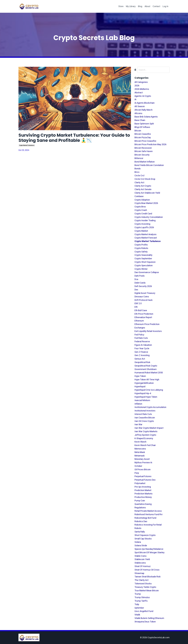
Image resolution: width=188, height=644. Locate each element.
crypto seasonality (143, 255)
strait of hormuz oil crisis (147, 570)
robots (138, 528)
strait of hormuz (143, 566)
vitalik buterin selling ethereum (149, 618)
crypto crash (141, 210)
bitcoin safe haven (144, 151)
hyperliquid (140, 386)
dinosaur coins (142, 297)
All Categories (141, 82)
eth (136, 307)
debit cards (140, 283)
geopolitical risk (142, 362)
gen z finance (141, 352)
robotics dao (141, 521)
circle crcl (139, 175)
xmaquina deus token (145, 622)
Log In (165, 6)
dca (136, 279)
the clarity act (141, 580)
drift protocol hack (144, 300)
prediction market (143, 490)
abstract (139, 93)
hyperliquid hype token (146, 397)
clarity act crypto (143, 186)
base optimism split (144, 124)
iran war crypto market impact (149, 428)
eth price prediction (144, 314)
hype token (140, 376)
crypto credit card (143, 214)
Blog (140, 6)
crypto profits (141, 245)
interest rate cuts (143, 414)
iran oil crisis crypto (144, 421)
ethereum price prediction (147, 324)
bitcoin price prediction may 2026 (150, 144)
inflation (138, 404)
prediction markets (144, 494)
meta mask (140, 452)
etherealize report (143, 317)
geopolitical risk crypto (146, 366)
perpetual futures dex (145, 480)
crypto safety (141, 252)
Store (121, 6)
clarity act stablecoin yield (147, 193)
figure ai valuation (143, 345)
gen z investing (142, 355)
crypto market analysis (145, 234)
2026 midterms (142, 89)
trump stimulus (142, 597)
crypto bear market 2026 (146, 203)
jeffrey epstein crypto (145, 435)
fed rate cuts (141, 338)
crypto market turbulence (27, 145)
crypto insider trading (145, 220)
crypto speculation (144, 265)
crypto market (141, 231)
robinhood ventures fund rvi (148, 514)
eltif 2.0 (138, 303)
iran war (138, 424)
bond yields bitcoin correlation (149, 165)
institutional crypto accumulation (150, 407)
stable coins (141, 556)
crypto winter (141, 269)
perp (137, 473)
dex (136, 290)
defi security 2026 (143, 286)
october (138, 466)
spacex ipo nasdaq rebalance (149, 549)
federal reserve (142, 341)
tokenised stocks (143, 584)
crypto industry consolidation (149, 217)
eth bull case (141, 310)
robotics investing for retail (148, 525)
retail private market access (148, 511)
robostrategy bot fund (145, 518)
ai (135, 99)
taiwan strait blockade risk (148, 577)
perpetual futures (143, 476)
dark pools (140, 276)
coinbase (139, 196)
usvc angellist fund (144, 611)
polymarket (140, 483)
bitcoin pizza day (143, 137)
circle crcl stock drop (145, 179)
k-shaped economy (144, 438)
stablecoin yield (142, 559)
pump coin (140, 501)
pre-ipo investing (143, 487)
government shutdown (146, 369)
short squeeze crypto (145, 535)
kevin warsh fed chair (145, 445)
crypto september (143, 258)
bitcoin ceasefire (143, 134)
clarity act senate (143, 189)
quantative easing (143, 504)
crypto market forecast (146, 238)
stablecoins (140, 563)
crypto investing (142, 224)
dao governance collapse (147, 272)
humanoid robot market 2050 (149, 373)
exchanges (140, 328)
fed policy (139, 335)
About (147, 6)
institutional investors (145, 411)
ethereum (139, 321)
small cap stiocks (143, 539)
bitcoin (138, 131)
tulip (137, 604)
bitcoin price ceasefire (145, 141)
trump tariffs (141, 601)
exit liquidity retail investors (148, 331)
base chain (140, 120)
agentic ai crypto (143, 96)
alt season (140, 106)
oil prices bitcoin (143, 469)
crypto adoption (142, 200)
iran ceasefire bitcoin (145, 418)
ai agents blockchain (145, 103)
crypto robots (141, 248)
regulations (140, 508)
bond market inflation (145, 162)
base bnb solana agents (146, 117)
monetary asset (142, 459)
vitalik (137, 615)
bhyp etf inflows (142, 127)
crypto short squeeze (145, 262)
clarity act (139, 182)
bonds (138, 169)
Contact (156, 6)
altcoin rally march (144, 110)
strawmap (139, 573)
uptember (139, 608)
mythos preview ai (143, 462)
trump (138, 594)
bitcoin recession (143, 148)
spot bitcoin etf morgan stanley (150, 552)
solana (138, 542)
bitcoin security (142, 155)
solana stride (141, 545)
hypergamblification (144, 383)
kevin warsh (140, 442)
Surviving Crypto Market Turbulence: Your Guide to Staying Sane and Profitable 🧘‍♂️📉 (75, 138)
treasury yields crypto (145, 587)
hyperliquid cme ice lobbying (149, 390)
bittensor (139, 158)
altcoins (138, 113)
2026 (137, 86)
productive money (143, 497)
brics (137, 172)
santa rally (140, 532)
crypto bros (140, 207)
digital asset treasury (145, 293)
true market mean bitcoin (147, 591)
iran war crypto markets (146, 431)
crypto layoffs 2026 (144, 227)
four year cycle (142, 348)
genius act (140, 359)
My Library (131, 6)
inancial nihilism (142, 400)
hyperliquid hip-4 (143, 393)
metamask (140, 456)
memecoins (140, 449)
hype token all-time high (147, 380)
